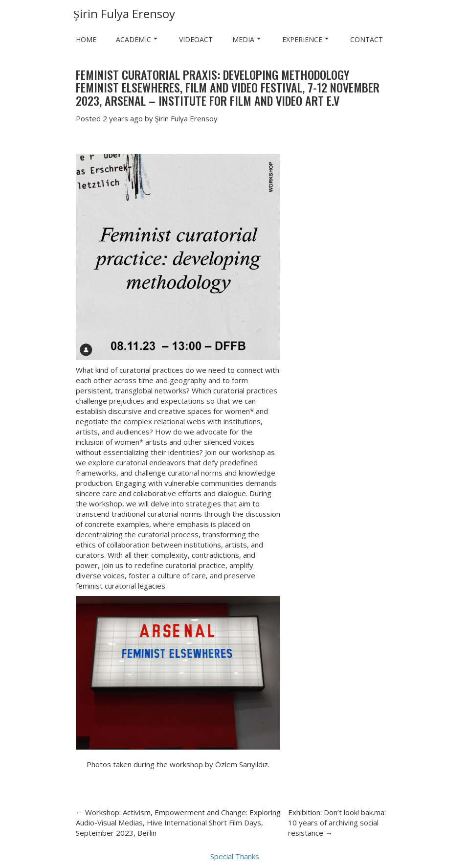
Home (86, 39)
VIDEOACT (196, 39)
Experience (305, 39)
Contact (367, 39)
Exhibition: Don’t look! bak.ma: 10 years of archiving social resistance (337, 822)
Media (246, 39)
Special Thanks (235, 856)
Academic (137, 39)
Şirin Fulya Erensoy (124, 13)
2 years (115, 118)
